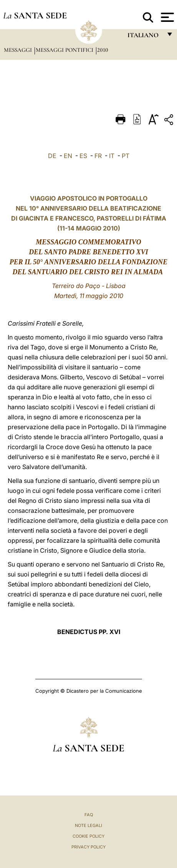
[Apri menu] (166, 17)
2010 (103, 50)
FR (98, 156)
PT (126, 156)
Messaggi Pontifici (65, 50)
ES (83, 156)
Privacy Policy (88, 847)
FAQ (89, 815)
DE (52, 156)
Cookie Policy (88, 836)
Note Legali (88, 825)
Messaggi (19, 50)
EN (68, 156)
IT (112, 156)
